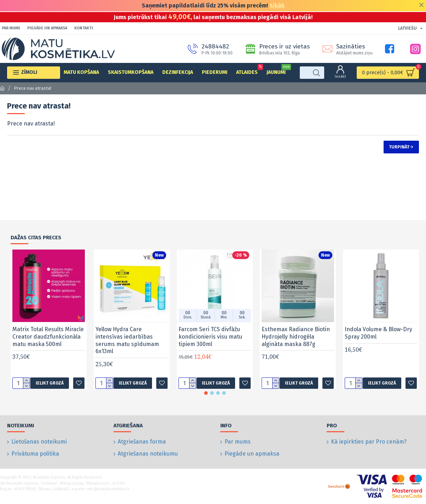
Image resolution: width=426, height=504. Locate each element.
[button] (206, 400)
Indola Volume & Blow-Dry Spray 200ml (378, 340)
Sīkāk (277, 5)
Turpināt (399, 147)
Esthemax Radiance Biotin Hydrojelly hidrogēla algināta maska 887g (296, 344)
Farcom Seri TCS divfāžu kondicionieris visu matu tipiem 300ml (210, 344)
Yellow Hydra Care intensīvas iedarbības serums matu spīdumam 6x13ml (127, 347)
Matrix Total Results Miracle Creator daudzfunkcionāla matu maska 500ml (48, 344)
